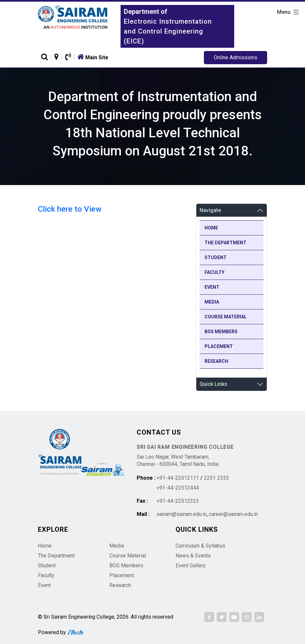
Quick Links (213, 384)
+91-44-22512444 (178, 488)
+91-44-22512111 (178, 478)
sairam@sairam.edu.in (181, 514)
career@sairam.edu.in (233, 514)
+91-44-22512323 (178, 501)
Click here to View (70, 209)
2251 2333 (216, 478)
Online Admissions (236, 57)
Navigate (210, 210)
